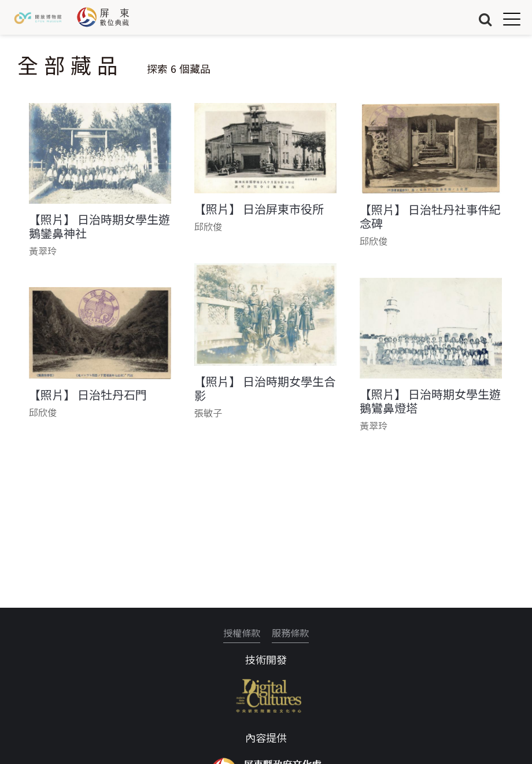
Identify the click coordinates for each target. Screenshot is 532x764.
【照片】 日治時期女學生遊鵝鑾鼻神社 (99, 226)
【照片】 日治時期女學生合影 (265, 388)
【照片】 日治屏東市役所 (259, 209)
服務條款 (290, 633)
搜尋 (485, 19)
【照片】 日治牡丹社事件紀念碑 (430, 216)
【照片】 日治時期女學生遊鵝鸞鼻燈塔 (430, 401)
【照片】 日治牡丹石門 (88, 395)
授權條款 (242, 633)
